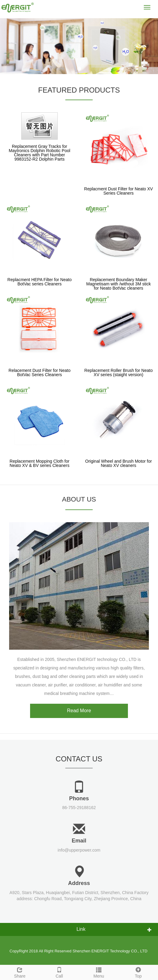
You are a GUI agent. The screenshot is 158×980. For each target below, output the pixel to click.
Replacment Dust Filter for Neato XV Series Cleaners (118, 191)
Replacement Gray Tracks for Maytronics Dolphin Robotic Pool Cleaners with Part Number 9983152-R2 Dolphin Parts (39, 153)
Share (20, 972)
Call (59, 972)
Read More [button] (79, 711)
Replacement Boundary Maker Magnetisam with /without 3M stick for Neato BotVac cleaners (118, 284)
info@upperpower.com (79, 850)
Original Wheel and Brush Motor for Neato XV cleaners (118, 463)
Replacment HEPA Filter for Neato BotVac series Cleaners (39, 282)
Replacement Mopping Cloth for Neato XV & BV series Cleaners (40, 463)
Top (138, 972)
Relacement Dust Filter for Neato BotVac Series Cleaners (39, 373)
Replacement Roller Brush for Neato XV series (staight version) (119, 373)
